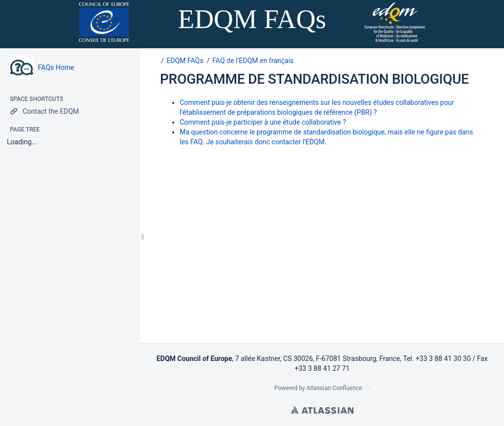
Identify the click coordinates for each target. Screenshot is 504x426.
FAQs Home (56, 67)
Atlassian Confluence (334, 388)
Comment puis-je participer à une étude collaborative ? (263, 122)
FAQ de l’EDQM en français (253, 61)
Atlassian (322, 410)
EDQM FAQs (185, 61)
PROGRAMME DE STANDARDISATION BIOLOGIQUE (314, 79)
